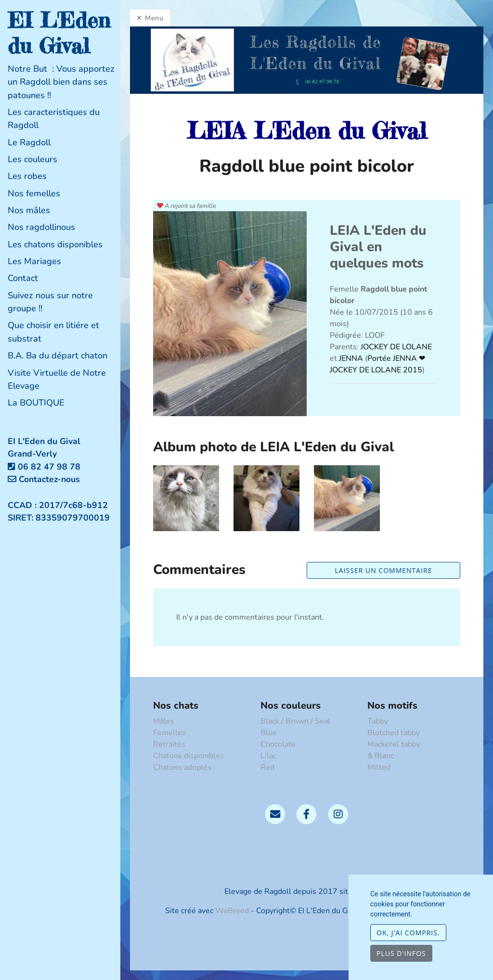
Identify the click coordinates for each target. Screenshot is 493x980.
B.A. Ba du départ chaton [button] (58, 356)
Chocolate (278, 744)
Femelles (169, 733)
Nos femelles (34, 193)
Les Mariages (34, 261)
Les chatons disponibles (55, 244)
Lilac (268, 756)
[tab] (64, 82)
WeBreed (232, 911)
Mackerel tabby (394, 744)
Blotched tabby (394, 733)
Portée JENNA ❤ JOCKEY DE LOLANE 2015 (377, 364)
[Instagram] (338, 814)
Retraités (169, 744)
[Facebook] (306, 814)
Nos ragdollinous (41, 227)
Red (267, 767)
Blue (269, 733)
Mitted (379, 767)
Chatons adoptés (182, 767)
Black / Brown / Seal (295, 721)
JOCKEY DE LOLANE (396, 347)
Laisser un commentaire (384, 570)
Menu (154, 18)
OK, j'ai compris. (408, 933)
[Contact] (275, 814)
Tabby (378, 721)
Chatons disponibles (188, 756)
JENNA (352, 358)
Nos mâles (29, 210)
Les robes (27, 176)
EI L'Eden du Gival (59, 33)
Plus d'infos (401, 953)
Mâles (164, 721)
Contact (23, 278)
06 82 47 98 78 (49, 467)
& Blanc (381, 756)
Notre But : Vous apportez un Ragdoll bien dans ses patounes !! (61, 82)
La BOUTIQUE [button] (36, 403)
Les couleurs (32, 159)
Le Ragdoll (29, 142)
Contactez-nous (44, 479)
